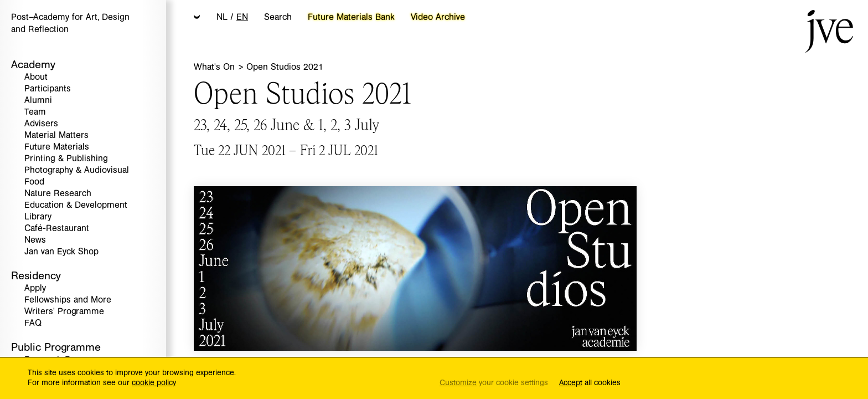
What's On (216, 67)
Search (278, 17)
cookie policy (154, 383)
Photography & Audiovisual (77, 170)
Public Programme (56, 347)
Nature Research (58, 194)
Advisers (41, 124)
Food (34, 182)
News (35, 240)
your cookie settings (494, 383)
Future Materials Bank (351, 17)
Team (35, 112)
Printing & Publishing (66, 159)
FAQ (33, 323)
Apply (35, 288)
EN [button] (242, 17)
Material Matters (56, 135)
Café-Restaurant (57, 229)
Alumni (38, 101)
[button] (197, 18)
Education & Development (76, 205)
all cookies (590, 383)
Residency (36, 276)
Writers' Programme (64, 312)
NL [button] (222, 17)
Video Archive (438, 17)
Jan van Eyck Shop (61, 252)
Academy (33, 65)
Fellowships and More (68, 300)
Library (38, 217)
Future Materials (57, 147)
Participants (48, 89)
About (36, 77)
